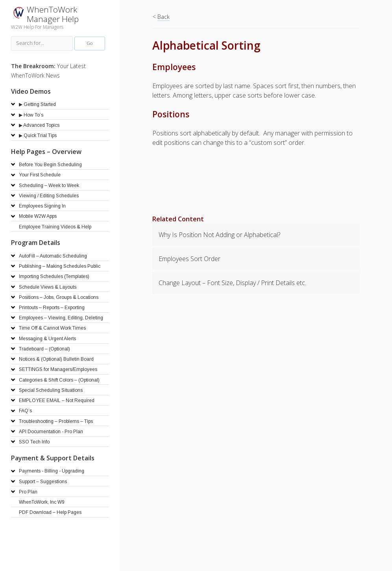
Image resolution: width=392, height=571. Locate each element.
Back (164, 17)
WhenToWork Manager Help (53, 14)
